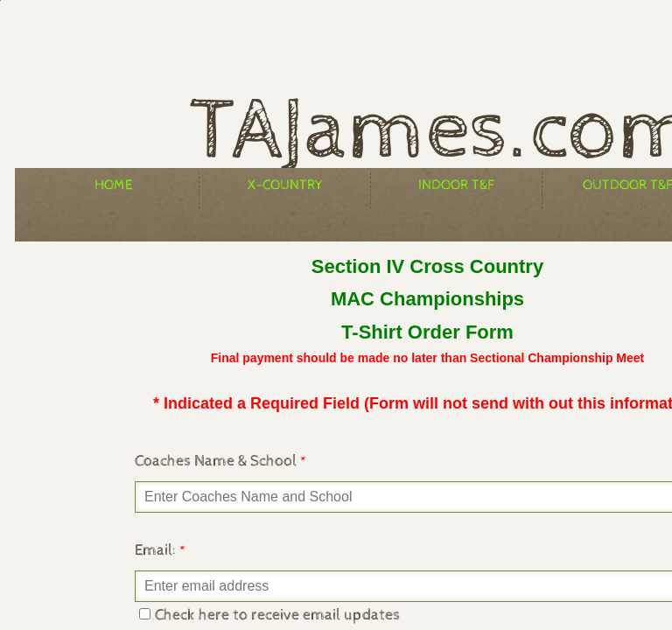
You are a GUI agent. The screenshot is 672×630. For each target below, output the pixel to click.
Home (113, 185)
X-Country (285, 185)
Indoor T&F (456, 185)
